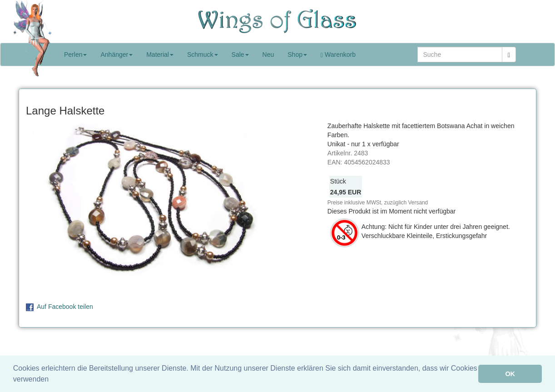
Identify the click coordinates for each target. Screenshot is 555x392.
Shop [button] (297, 55)
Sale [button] (240, 55)
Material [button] (160, 55)
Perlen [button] (75, 55)
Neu (268, 55)
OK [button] (510, 374)
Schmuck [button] (203, 55)
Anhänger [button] (116, 55)
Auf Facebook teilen (65, 307)
